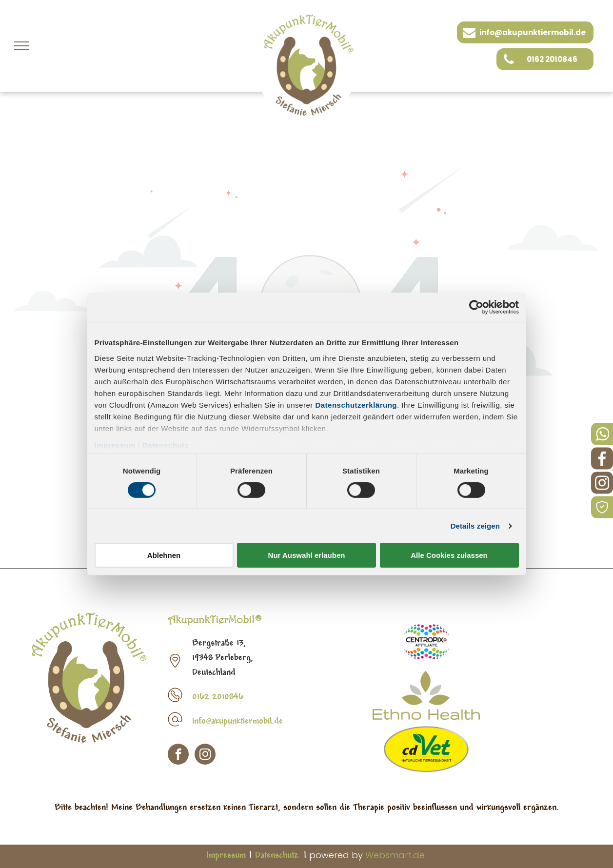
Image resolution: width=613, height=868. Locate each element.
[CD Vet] (426, 749)
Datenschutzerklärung (356, 404)
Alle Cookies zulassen (449, 555)
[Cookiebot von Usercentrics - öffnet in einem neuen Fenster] (476, 307)
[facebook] (178, 755)
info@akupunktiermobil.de (237, 721)
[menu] (21, 46)
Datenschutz (166, 444)
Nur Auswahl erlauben (307, 555)
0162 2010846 (218, 697)
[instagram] (205, 755)
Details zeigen (475, 526)
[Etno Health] (426, 695)
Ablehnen (164, 555)
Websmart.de (395, 855)
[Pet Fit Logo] (426, 642)
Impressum (115, 444)
